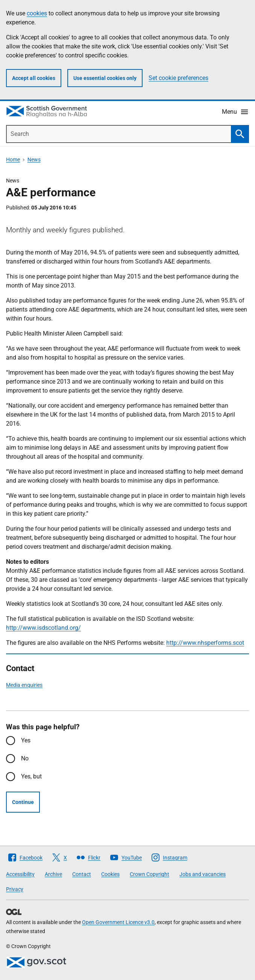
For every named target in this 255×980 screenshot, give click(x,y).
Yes (26, 740)
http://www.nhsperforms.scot (205, 643)
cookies (37, 13)
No (25, 758)
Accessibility (20, 874)
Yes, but (31, 776)
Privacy (15, 889)
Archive (53, 874)
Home (13, 160)
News (34, 160)
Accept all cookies (34, 78)
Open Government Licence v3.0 (118, 922)
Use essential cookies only (105, 78)
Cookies (110, 874)
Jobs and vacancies (203, 874)
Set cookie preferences (178, 78)
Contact (82, 874)
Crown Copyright (150, 874)
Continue (23, 802)
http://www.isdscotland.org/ (43, 628)
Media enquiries (24, 685)
